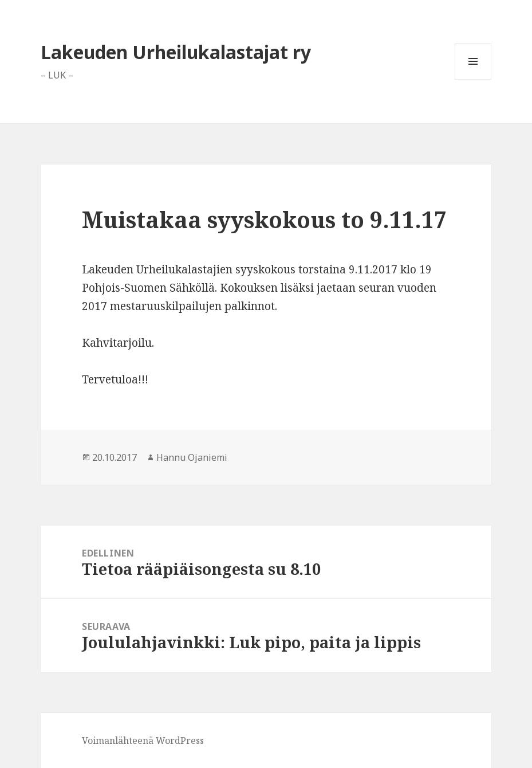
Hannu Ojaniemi (192, 457)
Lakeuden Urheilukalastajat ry (176, 52)
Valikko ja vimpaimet (473, 79)
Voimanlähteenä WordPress (143, 740)
